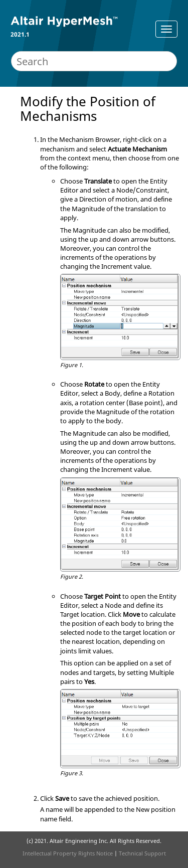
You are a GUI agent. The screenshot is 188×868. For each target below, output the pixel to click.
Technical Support (142, 853)
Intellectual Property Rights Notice (68, 853)
